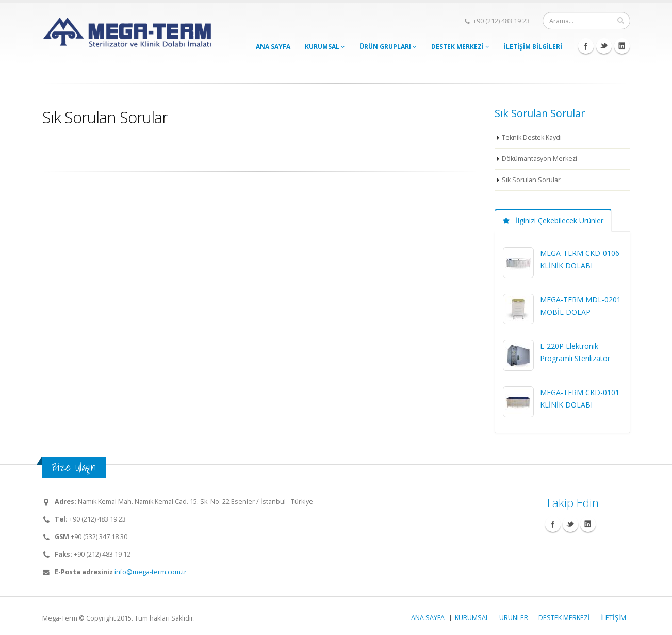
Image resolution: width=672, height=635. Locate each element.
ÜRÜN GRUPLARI (388, 47)
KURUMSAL (325, 47)
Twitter (604, 46)
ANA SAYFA (273, 47)
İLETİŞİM (613, 618)
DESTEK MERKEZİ (460, 47)
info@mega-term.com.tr (151, 572)
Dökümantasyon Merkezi (540, 159)
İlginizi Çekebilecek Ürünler (553, 221)
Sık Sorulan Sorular (531, 180)
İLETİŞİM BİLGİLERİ (533, 47)
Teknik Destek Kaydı (532, 137)
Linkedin (622, 46)
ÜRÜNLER (514, 618)
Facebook (586, 46)
